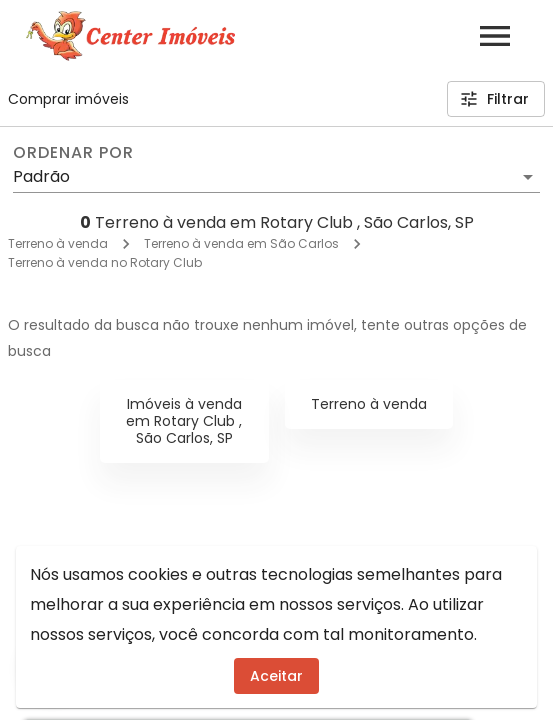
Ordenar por (73, 153)
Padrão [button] (41, 176)
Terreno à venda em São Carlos (241, 243)
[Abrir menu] (495, 36)
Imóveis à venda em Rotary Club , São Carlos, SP (184, 421)
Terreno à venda (58, 243)
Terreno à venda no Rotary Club (105, 262)
